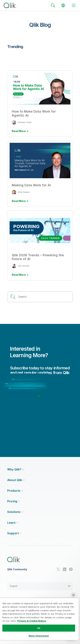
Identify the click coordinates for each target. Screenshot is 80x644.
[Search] (53, 5)
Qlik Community (17, 569)
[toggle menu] (74, 5)
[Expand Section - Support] (14, 533)
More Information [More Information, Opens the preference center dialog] (39, 636)
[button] (40, 586)
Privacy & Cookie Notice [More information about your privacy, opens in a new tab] (32, 621)
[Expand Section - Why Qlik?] (16, 469)
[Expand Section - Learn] (13, 523)
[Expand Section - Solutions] (15, 512)
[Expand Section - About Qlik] (16, 480)
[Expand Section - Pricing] (14, 501)
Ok (39, 628)
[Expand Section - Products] (15, 491)
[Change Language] (63, 5)
